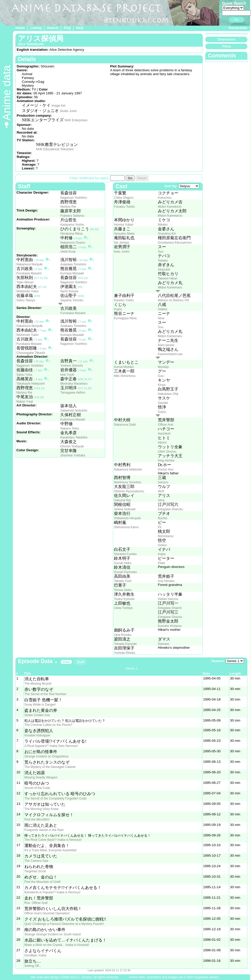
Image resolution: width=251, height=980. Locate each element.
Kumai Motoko (124, 367)
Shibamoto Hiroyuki (127, 518)
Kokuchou (165, 198)
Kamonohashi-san (170, 354)
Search (53, 28)
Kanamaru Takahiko (74, 437)
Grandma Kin (167, 234)
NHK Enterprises (76, 120)
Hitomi (162, 443)
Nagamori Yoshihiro (74, 198)
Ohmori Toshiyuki (72, 446)
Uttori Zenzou (167, 452)
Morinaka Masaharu (74, 384)
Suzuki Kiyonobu (125, 572)
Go (237, 20)
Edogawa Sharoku (170, 509)
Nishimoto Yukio (27, 291)
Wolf (161, 491)
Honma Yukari (124, 225)
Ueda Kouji (68, 252)
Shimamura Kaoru (126, 527)
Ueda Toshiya (123, 608)
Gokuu (162, 545)
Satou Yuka (24, 375)
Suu (161, 252)
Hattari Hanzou (168, 599)
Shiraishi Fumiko (125, 554)
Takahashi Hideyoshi (31, 384)
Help (80, 28)
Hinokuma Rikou (72, 234)
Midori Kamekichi (170, 207)
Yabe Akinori (25, 282)
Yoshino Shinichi (72, 366)
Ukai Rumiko (123, 635)
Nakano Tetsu (70, 428)
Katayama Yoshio (72, 225)
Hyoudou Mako (124, 234)
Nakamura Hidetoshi (128, 469)
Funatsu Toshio (124, 207)
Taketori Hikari (168, 278)
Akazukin (164, 269)
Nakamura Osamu (73, 243)
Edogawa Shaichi (170, 608)
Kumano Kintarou (170, 626)
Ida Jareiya (122, 243)
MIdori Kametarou (170, 216)
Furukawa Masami (29, 273)
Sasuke (163, 403)
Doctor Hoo (166, 469)
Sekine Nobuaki (125, 509)
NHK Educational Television (55, 149)
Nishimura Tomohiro (128, 482)
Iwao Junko (122, 252)
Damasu (164, 644)
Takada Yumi (123, 581)
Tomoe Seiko (123, 590)
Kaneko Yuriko (124, 300)
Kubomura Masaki (73, 419)
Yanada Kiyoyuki (125, 644)
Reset (142, 178)
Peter (162, 563)
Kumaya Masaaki (72, 273)
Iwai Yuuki (67, 375)
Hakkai (163, 309)
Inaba (162, 554)
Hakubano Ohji (168, 394)
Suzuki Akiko (123, 563)
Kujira (118, 309)
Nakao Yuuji (25, 402)
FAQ (67, 28)
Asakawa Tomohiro (73, 264)
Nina (161, 318)
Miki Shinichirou (125, 376)
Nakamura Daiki (125, 425)
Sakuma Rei (122, 500)
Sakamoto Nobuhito (74, 411)
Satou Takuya (26, 300)
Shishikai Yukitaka (73, 455)
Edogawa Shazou (170, 617)
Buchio (163, 518)
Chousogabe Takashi (31, 353)
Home (20, 28)
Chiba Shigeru (124, 198)
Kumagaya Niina (125, 318)
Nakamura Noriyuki (30, 264)
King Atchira (166, 461)
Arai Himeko (166, 581)
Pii (160, 527)
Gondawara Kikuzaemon (175, 243)
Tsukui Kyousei (124, 599)
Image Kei (59, 106)
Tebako (163, 261)
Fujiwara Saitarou (72, 216)
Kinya (162, 385)
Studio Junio (68, 111)
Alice (161, 500)
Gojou (162, 412)
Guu (161, 376)
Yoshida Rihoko (125, 653)
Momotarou (166, 536)
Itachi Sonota (69, 291)
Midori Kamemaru (170, 287)
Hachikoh (164, 434)
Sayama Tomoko (72, 300)
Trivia (226, 46)
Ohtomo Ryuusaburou (129, 491)
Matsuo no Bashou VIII (173, 300)
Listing (36, 28)
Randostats (238, 28)
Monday (163, 367)
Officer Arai (165, 425)
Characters (226, 39)
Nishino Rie (68, 207)
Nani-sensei (166, 345)
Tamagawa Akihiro (73, 393)
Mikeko (163, 225)
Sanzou (163, 482)
